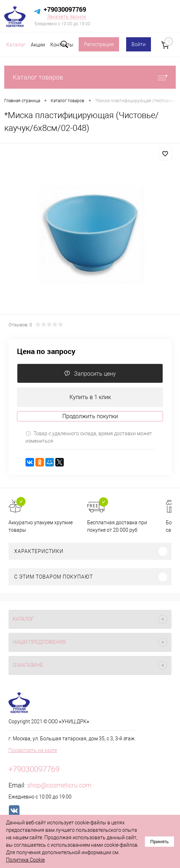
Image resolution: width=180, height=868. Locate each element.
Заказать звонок (67, 17)
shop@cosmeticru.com (59, 785)
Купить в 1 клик (90, 397)
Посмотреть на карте (33, 750)
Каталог (16, 45)
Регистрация (99, 44)
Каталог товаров (90, 77)
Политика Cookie (25, 860)
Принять (159, 842)
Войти (139, 44)
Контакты (62, 45)
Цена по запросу (46, 351)
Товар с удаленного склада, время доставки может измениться (89, 437)
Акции (38, 45)
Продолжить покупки (90, 416)
